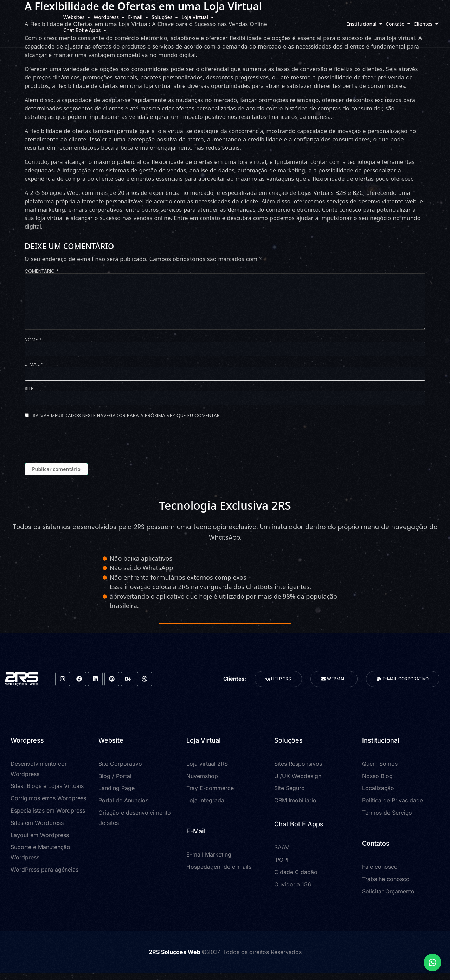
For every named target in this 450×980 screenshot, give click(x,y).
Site (29, 389)
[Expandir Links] (432, 962)
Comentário (41, 271)
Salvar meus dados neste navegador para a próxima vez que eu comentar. (127, 416)
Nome (33, 340)
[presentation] (78, 442)
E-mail (34, 364)
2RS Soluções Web (175, 952)
